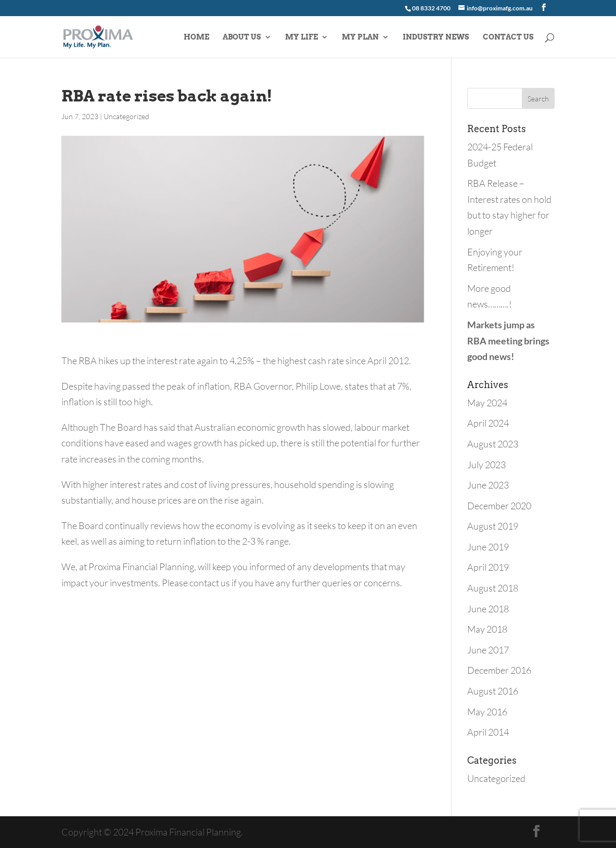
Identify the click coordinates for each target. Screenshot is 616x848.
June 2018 (488, 609)
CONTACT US (508, 37)
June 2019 (488, 547)
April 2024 (488, 423)
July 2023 (486, 465)
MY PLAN (360, 37)
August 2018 (493, 588)
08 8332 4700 (431, 8)
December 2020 (499, 506)
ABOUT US (242, 37)
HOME (196, 37)
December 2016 (499, 670)
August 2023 (493, 444)
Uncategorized (126, 116)
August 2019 (493, 526)
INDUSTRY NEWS (436, 37)
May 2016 (487, 712)
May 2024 (487, 403)
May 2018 (487, 629)
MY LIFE (301, 37)
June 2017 (488, 650)
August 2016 (493, 691)
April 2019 (488, 567)
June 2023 (488, 485)
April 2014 (488, 732)
